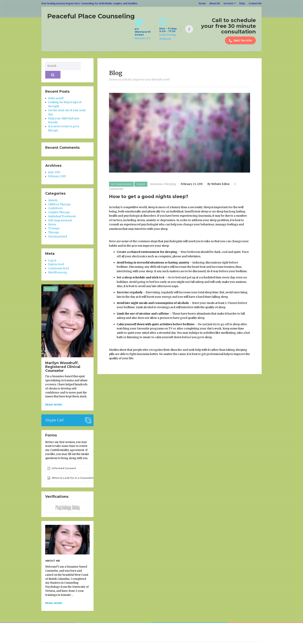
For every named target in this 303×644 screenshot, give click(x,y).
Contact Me (255, 3)
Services (229, 3)
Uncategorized (58, 227)
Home (202, 3)
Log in (52, 251)
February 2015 (57, 167)
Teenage (54, 219)
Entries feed (56, 255)
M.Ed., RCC (51, 280)
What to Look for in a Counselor (69, 469)
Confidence (55, 199)
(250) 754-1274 (240, 41)
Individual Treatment (62, 207)
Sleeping (170, 184)
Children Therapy (59, 195)
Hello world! (56, 89)
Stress (52, 215)
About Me (215, 3)
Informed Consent (62, 459)
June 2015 (54, 163)
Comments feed (59, 259)
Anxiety (53, 191)
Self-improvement (121, 184)
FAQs (242, 3)
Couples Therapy (59, 203)
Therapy (141, 184)
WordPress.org (58, 263)
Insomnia (156, 184)
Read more (54, 395)
